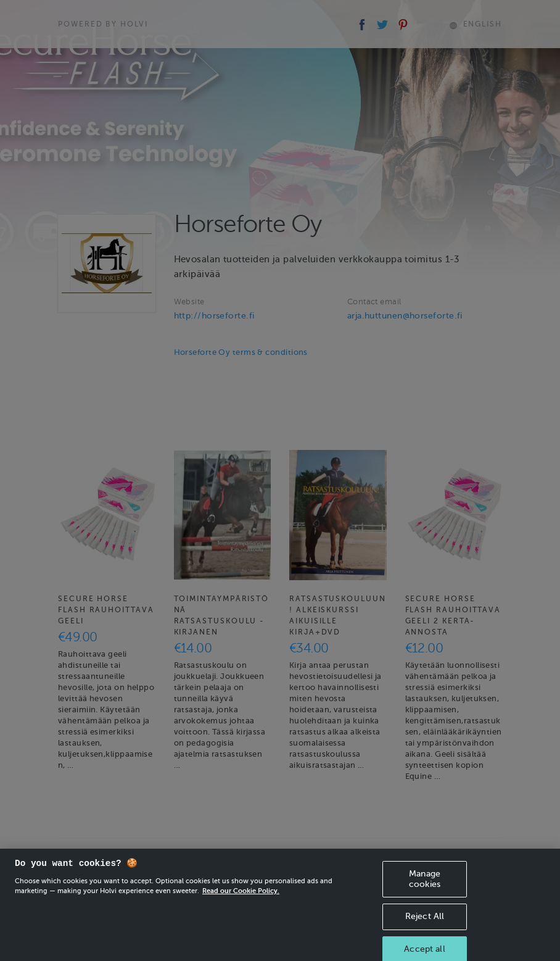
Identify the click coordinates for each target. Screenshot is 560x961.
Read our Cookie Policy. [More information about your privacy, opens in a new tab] (241, 900)
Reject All (425, 926)
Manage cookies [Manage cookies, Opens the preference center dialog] (425, 888)
